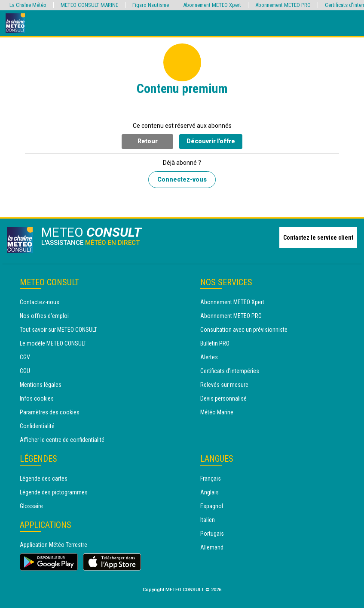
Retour (148, 141)
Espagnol (212, 506)
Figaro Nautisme (151, 5)
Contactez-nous (40, 302)
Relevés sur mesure (224, 385)
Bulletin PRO (215, 343)
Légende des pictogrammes (54, 492)
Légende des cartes (44, 478)
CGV (25, 357)
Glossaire (31, 506)
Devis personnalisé (223, 398)
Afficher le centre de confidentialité (62, 440)
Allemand (212, 547)
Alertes (209, 357)
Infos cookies (37, 398)
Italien (208, 520)
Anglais (210, 492)
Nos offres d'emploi (44, 316)
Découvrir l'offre (211, 141)
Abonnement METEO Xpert (232, 302)
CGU (25, 371)
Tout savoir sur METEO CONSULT (58, 330)
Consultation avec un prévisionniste (244, 330)
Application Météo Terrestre (54, 545)
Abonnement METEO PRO (231, 316)
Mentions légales (41, 385)
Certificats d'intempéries (230, 371)
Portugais (212, 534)
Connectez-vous (182, 179)
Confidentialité (37, 426)
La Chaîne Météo (28, 5)
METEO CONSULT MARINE (89, 5)
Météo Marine (217, 412)
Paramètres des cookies (50, 412)
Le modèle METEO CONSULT (53, 343)
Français (211, 478)
